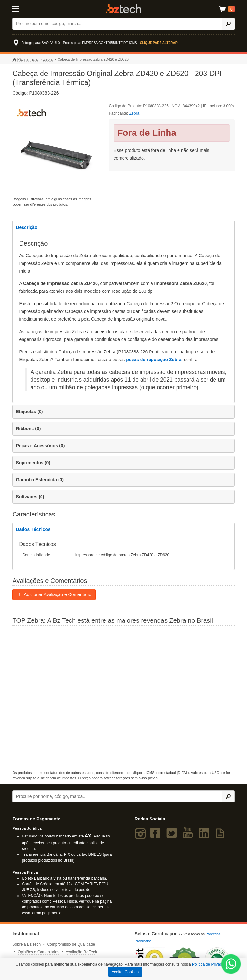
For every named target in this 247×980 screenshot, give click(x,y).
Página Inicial (25, 60)
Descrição (27, 227)
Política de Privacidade (212, 964)
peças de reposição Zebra (154, 360)
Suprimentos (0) (33, 463)
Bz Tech (123, 9)
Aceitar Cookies (125, 972)
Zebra (48, 59)
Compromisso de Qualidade (71, 944)
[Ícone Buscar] (228, 24)
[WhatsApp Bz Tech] (231, 965)
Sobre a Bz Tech (26, 944)
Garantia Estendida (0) (40, 480)
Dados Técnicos (33, 529)
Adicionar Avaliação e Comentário (54, 594)
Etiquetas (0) (29, 412)
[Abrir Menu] (27, 8)
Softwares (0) (30, 497)
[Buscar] (117, 24)
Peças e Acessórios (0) (40, 446)
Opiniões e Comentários (38, 952)
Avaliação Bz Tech (81, 952)
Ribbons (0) (28, 429)
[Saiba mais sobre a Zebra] (123, 695)
